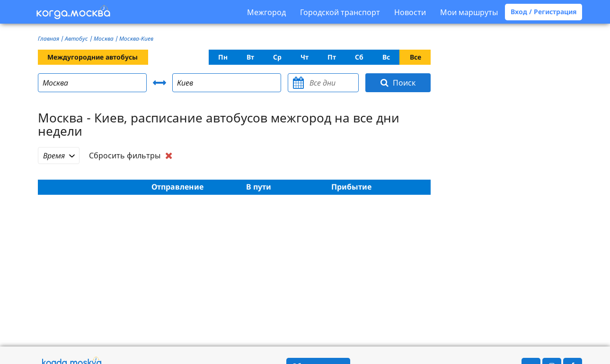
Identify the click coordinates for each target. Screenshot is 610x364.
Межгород (266, 12)
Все (416, 57)
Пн (223, 57)
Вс (386, 57)
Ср (277, 57)
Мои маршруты (469, 12)
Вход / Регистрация (544, 12)
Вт (250, 57)
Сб (359, 57)
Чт (305, 57)
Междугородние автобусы (93, 57)
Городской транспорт (340, 12)
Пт (332, 57)
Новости (410, 12)
